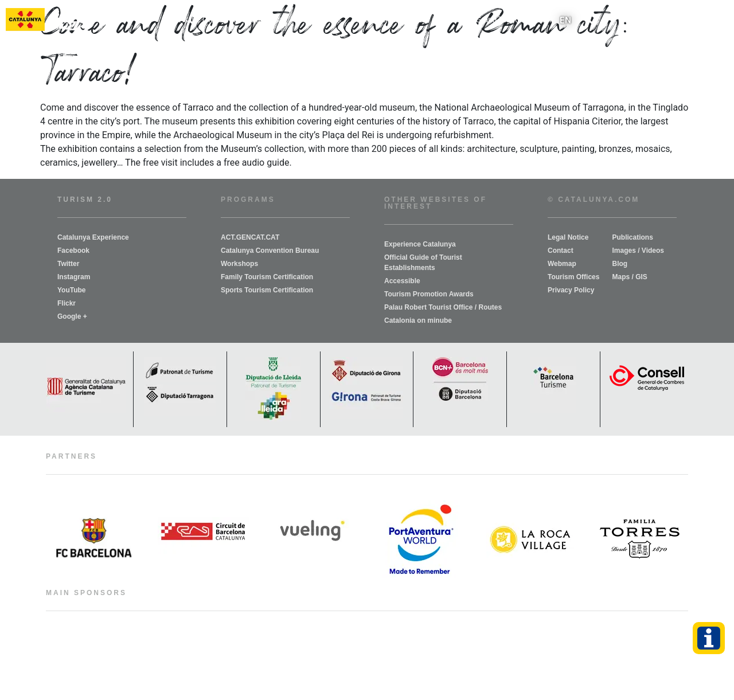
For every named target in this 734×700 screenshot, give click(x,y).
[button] (719, 20)
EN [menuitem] (565, 20)
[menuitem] (565, 20)
